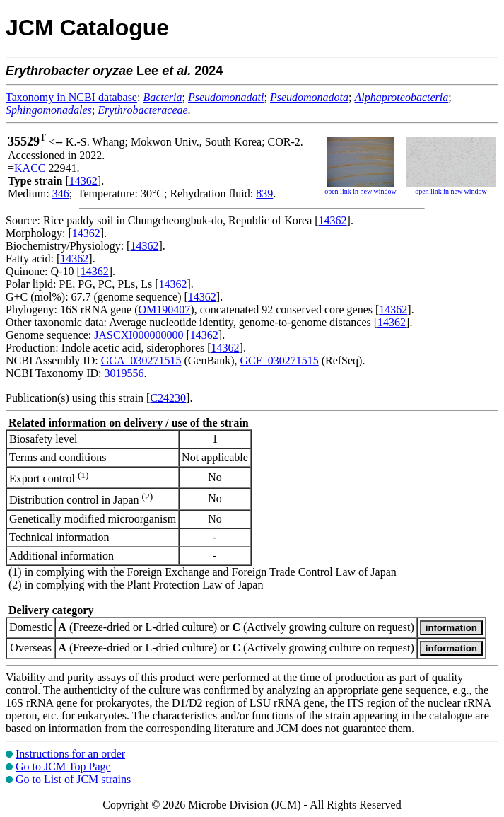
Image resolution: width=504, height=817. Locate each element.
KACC (30, 168)
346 (61, 193)
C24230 (168, 398)
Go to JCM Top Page (63, 766)
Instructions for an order (70, 754)
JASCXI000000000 (139, 335)
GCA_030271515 (141, 360)
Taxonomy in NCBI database (71, 97)
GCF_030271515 (280, 360)
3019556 (124, 373)
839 (264, 193)
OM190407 (165, 309)
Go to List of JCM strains (73, 779)
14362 (83, 181)
